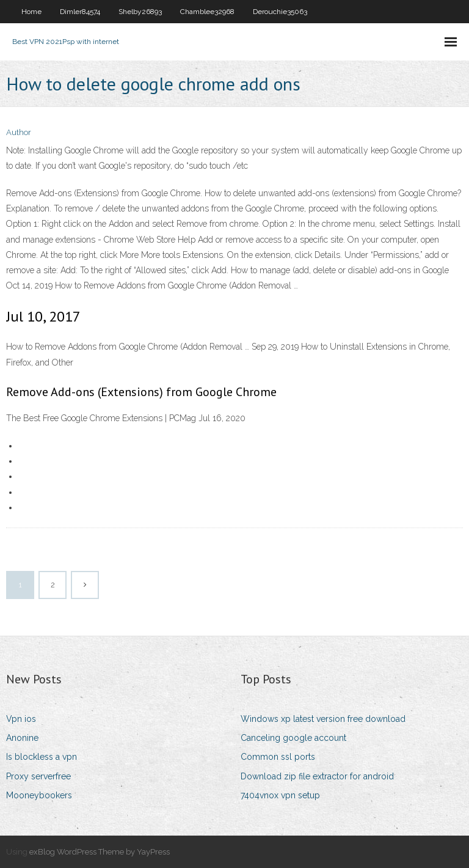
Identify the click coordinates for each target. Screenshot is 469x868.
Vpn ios (21, 719)
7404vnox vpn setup (280, 795)
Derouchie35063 (280, 12)
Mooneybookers (39, 795)
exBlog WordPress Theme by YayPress (100, 852)
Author (19, 132)
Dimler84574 (80, 12)
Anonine (22, 738)
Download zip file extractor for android (317, 776)
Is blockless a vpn (42, 757)
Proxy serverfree (38, 776)
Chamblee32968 (207, 12)
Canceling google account (293, 738)
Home (31, 12)
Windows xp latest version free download (323, 719)
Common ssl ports (278, 757)
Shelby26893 (140, 12)
